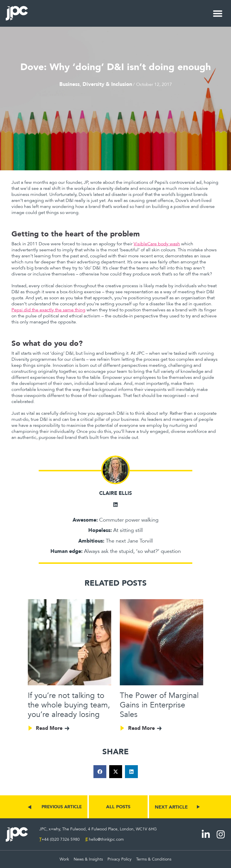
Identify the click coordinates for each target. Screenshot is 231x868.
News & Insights (88, 859)
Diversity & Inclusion (107, 84)
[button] (218, 13)
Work (64, 859)
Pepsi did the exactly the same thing (48, 310)
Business (70, 84)
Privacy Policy (120, 859)
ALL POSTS (118, 807)
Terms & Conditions (154, 859)
